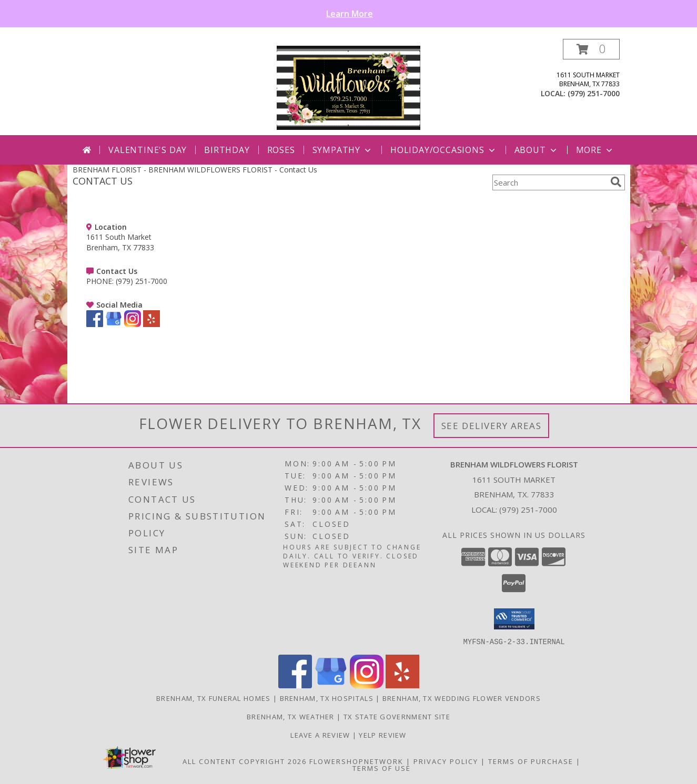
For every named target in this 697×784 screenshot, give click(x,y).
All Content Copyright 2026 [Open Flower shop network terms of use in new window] (245, 761)
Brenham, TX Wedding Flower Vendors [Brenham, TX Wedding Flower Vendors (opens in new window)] (462, 698)
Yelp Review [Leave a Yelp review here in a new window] (382, 735)
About (537, 150)
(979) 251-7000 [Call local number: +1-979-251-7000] (594, 93)
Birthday (227, 150)
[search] (616, 182)
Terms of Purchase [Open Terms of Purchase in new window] (531, 761)
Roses (281, 150)
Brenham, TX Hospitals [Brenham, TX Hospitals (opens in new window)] (327, 698)
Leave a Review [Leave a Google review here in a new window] (321, 735)
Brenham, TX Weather (291, 716)
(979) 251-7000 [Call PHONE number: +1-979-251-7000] (142, 281)
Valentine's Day (148, 150)
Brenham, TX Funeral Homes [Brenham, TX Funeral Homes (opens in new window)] (214, 698)
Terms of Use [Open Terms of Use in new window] (382, 768)
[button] (591, 49)
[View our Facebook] (95, 324)
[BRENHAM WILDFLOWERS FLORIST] (349, 87)
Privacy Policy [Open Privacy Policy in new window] (446, 761)
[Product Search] (549, 182)
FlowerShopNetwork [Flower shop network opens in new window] (356, 761)
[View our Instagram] (133, 324)
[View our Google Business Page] (114, 324)
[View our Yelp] (151, 324)
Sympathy (343, 150)
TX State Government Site (397, 716)
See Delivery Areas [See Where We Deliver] (492, 426)
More (595, 150)
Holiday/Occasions (444, 150)
